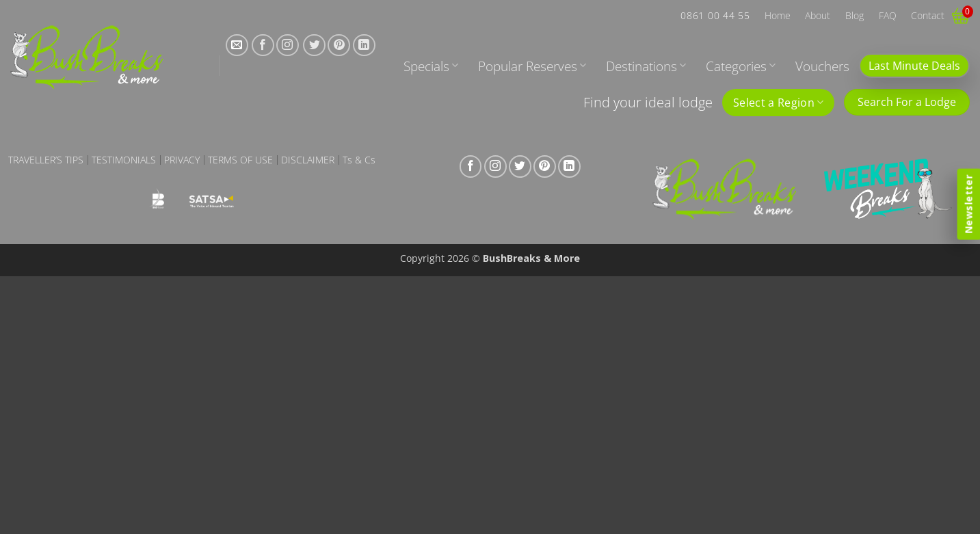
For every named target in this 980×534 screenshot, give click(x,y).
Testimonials (124, 160)
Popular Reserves (532, 66)
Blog (855, 15)
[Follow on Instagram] (288, 45)
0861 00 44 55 (715, 15)
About (818, 15)
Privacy (182, 160)
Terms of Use (240, 160)
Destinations (646, 66)
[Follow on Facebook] (263, 45)
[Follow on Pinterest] (339, 45)
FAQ (888, 15)
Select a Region (778, 103)
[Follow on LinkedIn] (364, 45)
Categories (741, 66)
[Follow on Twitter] (314, 45)
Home (778, 15)
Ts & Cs (359, 160)
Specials (431, 66)
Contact (928, 15)
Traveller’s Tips (46, 160)
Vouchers (822, 66)
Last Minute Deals (914, 66)
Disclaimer (308, 160)
